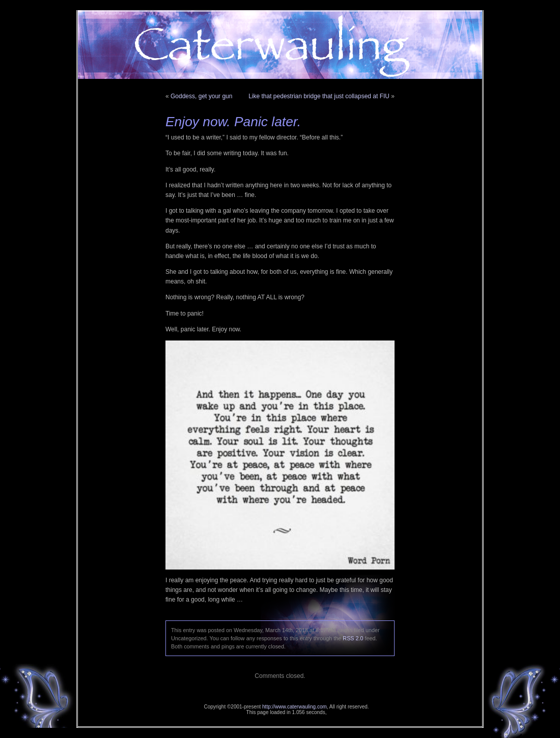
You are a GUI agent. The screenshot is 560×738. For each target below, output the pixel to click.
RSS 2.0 (353, 638)
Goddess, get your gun (201, 96)
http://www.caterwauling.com (295, 707)
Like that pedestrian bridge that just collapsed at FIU (319, 96)
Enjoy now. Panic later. (233, 122)
